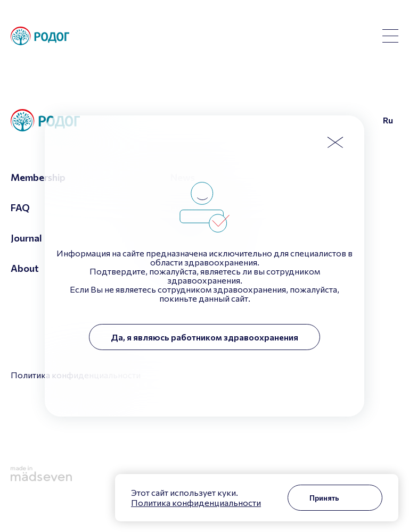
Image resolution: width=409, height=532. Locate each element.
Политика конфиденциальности (196, 502)
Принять (324, 498)
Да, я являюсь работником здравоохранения (204, 337)
